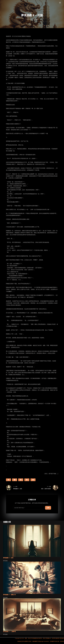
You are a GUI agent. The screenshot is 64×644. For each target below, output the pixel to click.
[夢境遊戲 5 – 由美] (32, 541)
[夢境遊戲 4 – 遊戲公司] (32, 578)
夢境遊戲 (36, 19)
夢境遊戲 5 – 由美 (8, 558)
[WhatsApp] (27, 480)
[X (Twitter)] (15, 480)
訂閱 (48, 508)
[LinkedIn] (21, 480)
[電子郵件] (33, 480)
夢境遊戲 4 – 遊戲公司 (10, 595)
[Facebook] (8, 480)
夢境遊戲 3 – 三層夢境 (9, 631)
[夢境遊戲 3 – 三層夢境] (32, 615)
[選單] (60, 3)
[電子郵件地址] (29, 508)
